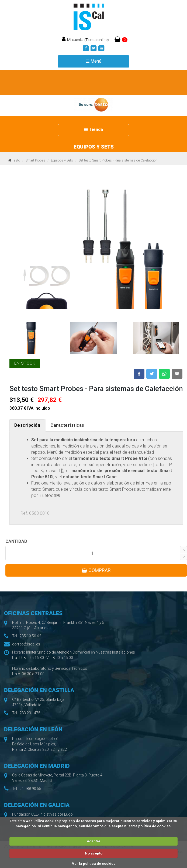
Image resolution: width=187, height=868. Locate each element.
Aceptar (94, 841)
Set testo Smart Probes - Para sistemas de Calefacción (118, 160)
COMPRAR (96, 570)
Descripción (27, 425)
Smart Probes (35, 160)
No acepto (94, 853)
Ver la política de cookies (94, 864)
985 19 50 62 (30, 636)
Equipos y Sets (62, 160)
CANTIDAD (16, 541)
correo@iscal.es (26, 644)
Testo (16, 160)
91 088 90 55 (30, 789)
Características (67, 425)
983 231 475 (30, 713)
